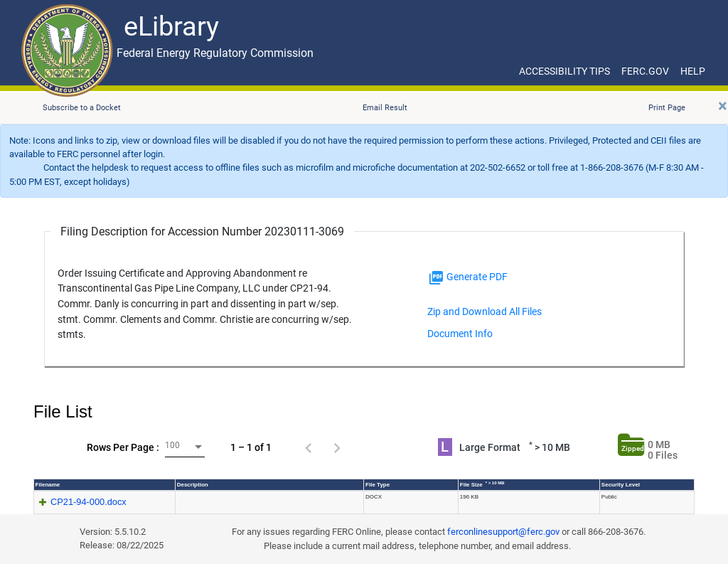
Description (193, 485)
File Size (482, 484)
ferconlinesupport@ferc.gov (503, 532)
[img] (436, 278)
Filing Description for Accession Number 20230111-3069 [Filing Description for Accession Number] (202, 232)
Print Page (667, 108)
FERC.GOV (645, 71)
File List (63, 411)
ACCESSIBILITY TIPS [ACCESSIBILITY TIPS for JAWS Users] (564, 71)
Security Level (621, 485)
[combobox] (185, 447)
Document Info (460, 334)
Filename (48, 485)
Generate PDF (468, 278)
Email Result (385, 108)
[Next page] (337, 447)
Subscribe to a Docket (82, 108)
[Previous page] (309, 447)
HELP (693, 71)
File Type (378, 485)
